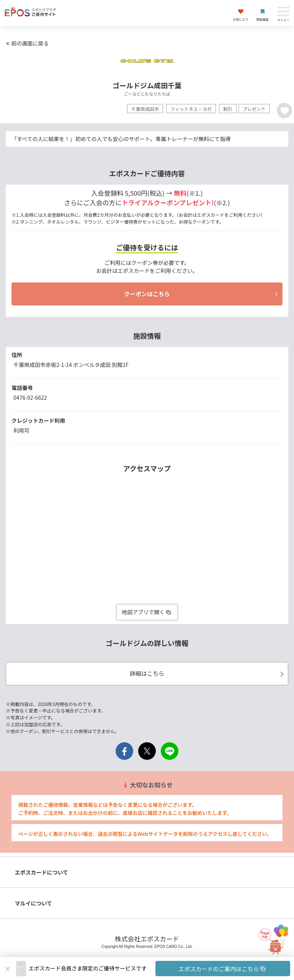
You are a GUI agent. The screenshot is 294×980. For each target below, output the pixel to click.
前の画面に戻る (26, 43)
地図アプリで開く (147, 612)
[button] (159, 969)
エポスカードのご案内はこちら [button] (223, 969)
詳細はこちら (208, 673)
